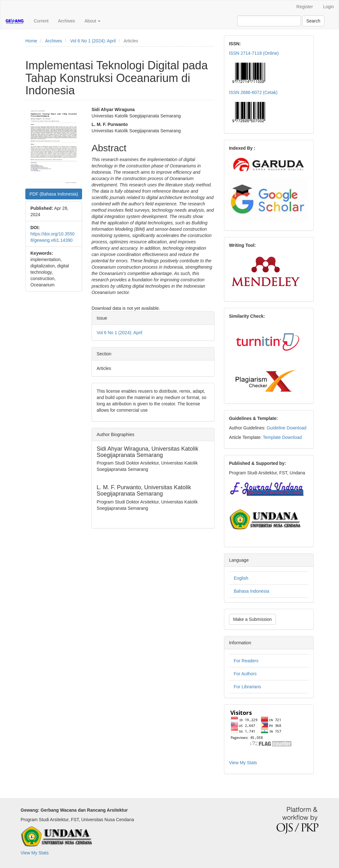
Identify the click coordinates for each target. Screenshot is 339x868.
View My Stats (243, 763)
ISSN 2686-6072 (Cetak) (253, 92)
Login (329, 7)
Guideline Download (287, 428)
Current (41, 21)
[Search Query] (269, 21)
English (241, 578)
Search (313, 21)
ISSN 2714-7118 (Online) (254, 53)
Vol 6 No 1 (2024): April (93, 41)
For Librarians (247, 687)
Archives (67, 21)
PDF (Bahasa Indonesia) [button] (54, 194)
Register (305, 7)
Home (31, 41)
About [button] (93, 21)
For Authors (245, 674)
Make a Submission (253, 619)
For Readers (246, 661)
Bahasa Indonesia (252, 591)
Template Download (282, 437)
